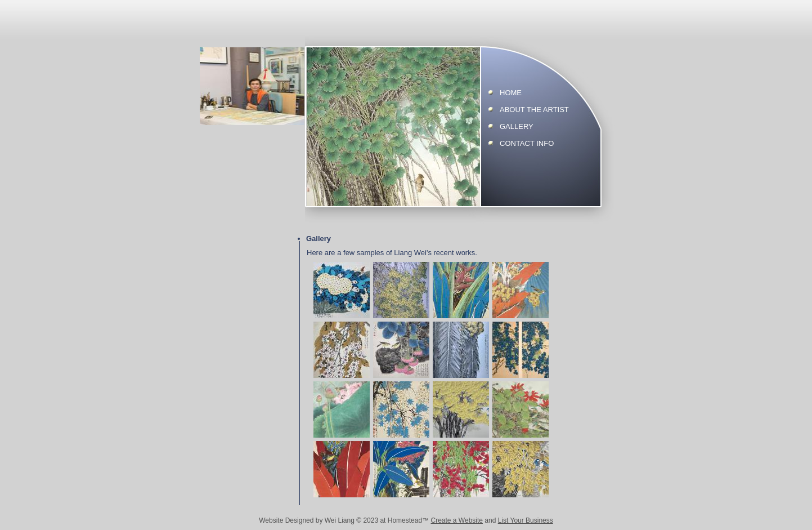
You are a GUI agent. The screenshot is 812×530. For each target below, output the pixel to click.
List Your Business (526, 520)
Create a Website (457, 520)
